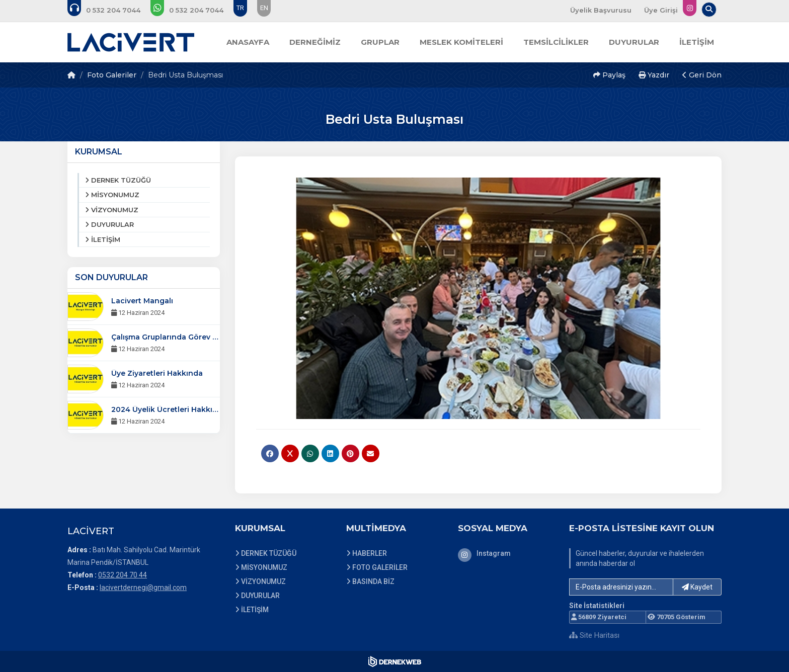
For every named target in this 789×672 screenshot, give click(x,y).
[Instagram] (506, 553)
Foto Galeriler (112, 75)
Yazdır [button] (654, 75)
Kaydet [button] (697, 587)
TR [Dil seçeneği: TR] (240, 8)
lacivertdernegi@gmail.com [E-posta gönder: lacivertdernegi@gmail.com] (143, 587)
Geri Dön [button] (702, 75)
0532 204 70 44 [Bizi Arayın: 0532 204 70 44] (123, 575)
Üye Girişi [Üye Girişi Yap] (661, 10)
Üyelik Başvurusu (601, 10)
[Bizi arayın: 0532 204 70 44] (111, 10)
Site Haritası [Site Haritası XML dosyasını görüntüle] (594, 635)
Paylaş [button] (609, 75)
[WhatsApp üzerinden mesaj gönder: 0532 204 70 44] (194, 10)
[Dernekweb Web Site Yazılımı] (395, 661)
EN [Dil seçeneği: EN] (264, 8)
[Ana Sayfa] (131, 42)
